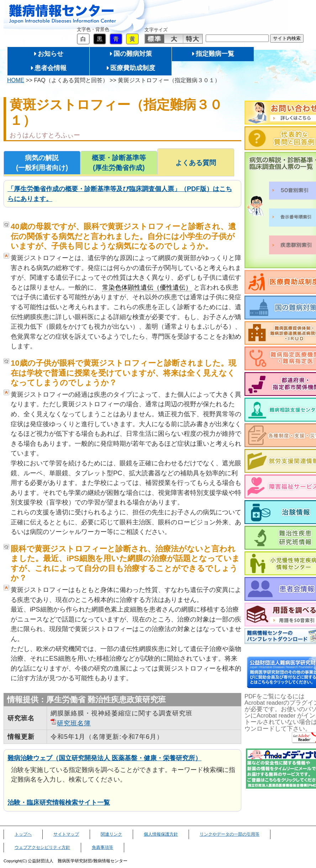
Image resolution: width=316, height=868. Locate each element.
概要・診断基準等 (119, 163)
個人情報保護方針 (161, 834)
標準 (155, 39)
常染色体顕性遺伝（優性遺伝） (147, 287)
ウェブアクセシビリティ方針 (42, 847)
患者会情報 (51, 68)
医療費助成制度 (133, 68)
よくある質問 (196, 163)
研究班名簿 (74, 723)
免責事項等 (102, 847)
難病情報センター (63, 14)
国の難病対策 (133, 54)
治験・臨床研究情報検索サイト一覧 (59, 802)
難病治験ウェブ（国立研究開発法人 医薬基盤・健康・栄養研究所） (104, 758)
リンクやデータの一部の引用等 (230, 834)
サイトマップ (66, 834)
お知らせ (51, 54)
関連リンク (111, 834)
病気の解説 (42, 163)
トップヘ (23, 834)
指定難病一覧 (215, 54)
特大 (193, 39)
